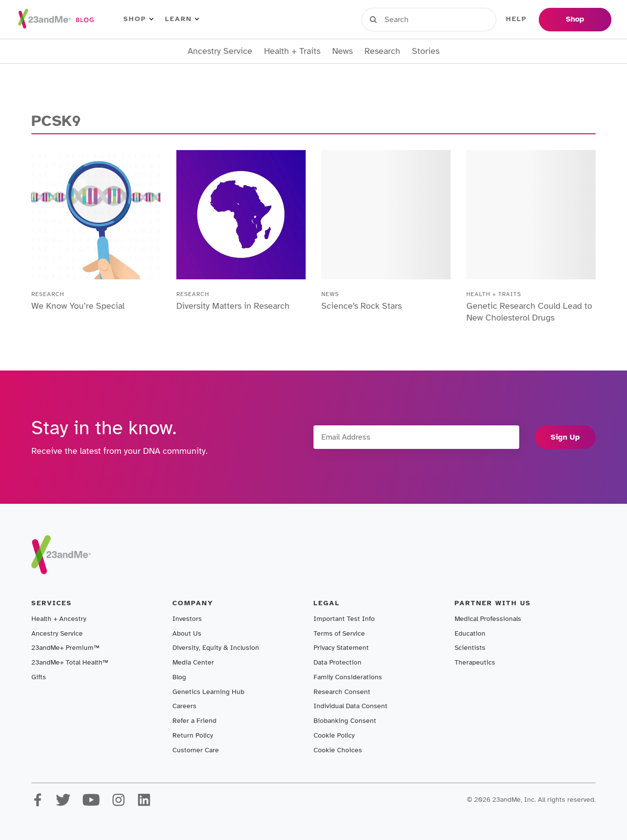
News (342, 51)
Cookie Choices (338, 750)
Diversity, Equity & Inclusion (216, 648)
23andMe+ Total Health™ (70, 662)
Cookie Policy (334, 735)
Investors (187, 619)
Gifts (39, 677)
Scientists (470, 648)
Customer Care (196, 750)
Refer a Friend (194, 721)
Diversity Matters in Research (233, 306)
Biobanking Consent (345, 721)
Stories (426, 51)
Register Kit (465, 19)
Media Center (193, 662)
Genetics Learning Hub (208, 692)
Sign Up (565, 437)
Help (517, 19)
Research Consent (342, 692)
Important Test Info (344, 619)
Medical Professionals (488, 619)
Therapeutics (475, 662)
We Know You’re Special (78, 306)
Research (382, 51)
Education (470, 633)
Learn (182, 19)
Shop (138, 19)
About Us (187, 633)
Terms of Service (339, 633)
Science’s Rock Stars (362, 306)
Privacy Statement (341, 648)
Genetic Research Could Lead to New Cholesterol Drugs (529, 312)
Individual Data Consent (350, 706)
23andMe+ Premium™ (65, 648)
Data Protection (338, 662)
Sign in (407, 19)
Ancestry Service (220, 51)
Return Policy (193, 735)
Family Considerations (348, 677)
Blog (179, 677)
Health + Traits (292, 51)
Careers (184, 706)
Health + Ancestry (59, 619)
